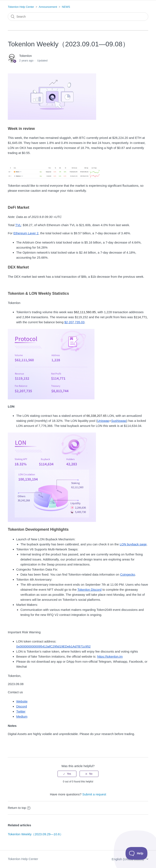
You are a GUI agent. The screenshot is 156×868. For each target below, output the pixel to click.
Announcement (48, 7)
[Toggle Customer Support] (137, 853)
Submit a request (94, 794)
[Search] (78, 17)
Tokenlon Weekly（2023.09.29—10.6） (35, 834)
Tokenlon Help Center (21, 7)
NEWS (66, 7)
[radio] (67, 774)
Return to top (19, 808)
